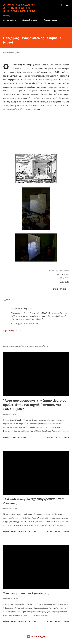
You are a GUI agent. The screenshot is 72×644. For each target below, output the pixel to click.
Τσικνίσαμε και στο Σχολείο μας (26, 593)
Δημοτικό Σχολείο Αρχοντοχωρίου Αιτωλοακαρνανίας (19, 8)
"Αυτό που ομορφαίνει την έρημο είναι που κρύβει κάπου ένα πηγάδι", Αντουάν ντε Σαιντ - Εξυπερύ (35, 405)
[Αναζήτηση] (61, 5)
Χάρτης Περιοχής (30, 20)
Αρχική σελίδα (9, 20)
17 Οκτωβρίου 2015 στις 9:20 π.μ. (26, 324)
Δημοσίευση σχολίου (12, 331)
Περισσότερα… (50, 20)
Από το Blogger (36, 637)
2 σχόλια (22, 437)
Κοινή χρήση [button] (59, 289)
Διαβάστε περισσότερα (58, 437)
